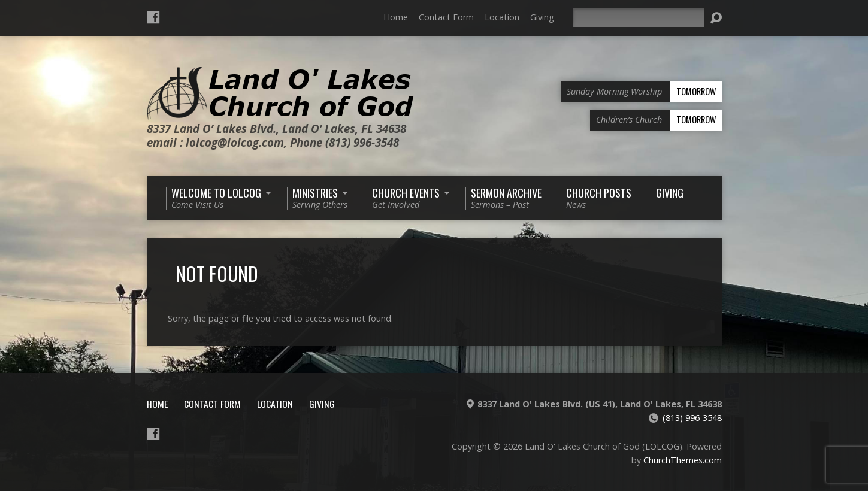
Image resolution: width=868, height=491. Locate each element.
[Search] (639, 18)
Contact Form (446, 17)
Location (502, 17)
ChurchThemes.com (683, 460)
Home (396, 17)
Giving (542, 17)
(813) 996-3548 (692, 418)
